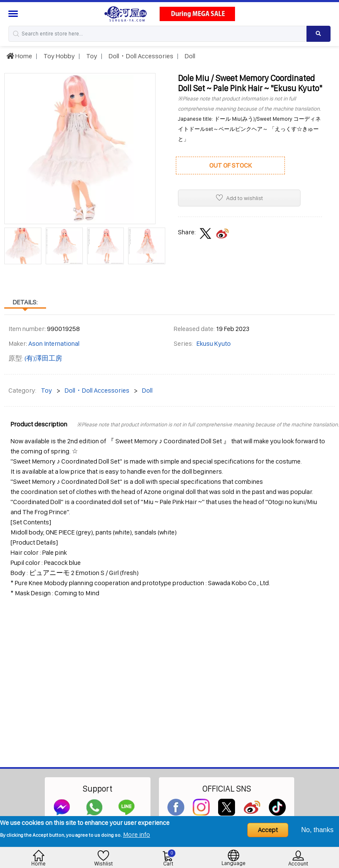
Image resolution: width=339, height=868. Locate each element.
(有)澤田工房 (43, 358)
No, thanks (317, 830)
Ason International (54, 343)
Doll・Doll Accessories (140, 56)
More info (137, 834)
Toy (91, 56)
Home (19, 56)
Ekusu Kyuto (214, 343)
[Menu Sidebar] (14, 14)
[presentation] (10, 242)
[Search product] (318, 34)
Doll (189, 56)
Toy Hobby (59, 56)
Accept (268, 830)
